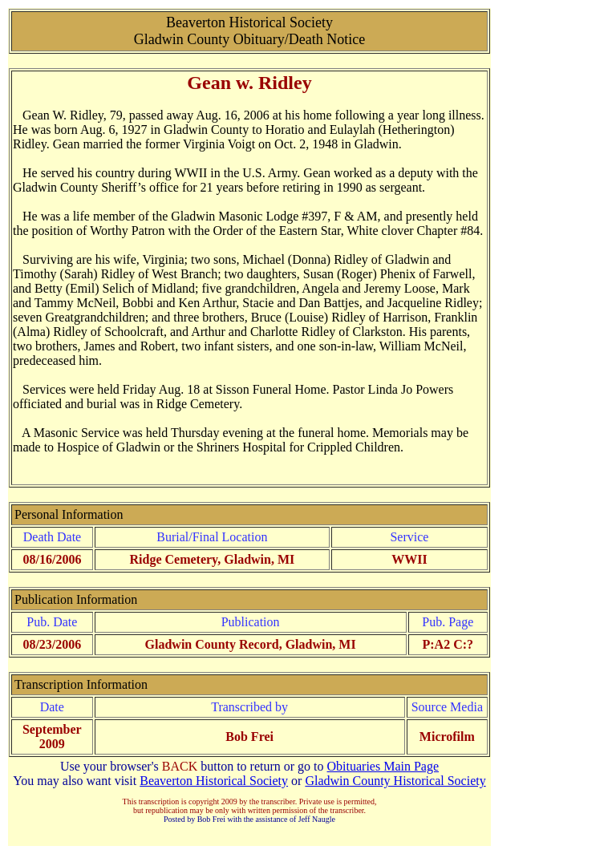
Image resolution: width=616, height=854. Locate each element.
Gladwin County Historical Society (395, 781)
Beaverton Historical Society (214, 781)
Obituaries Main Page (383, 766)
